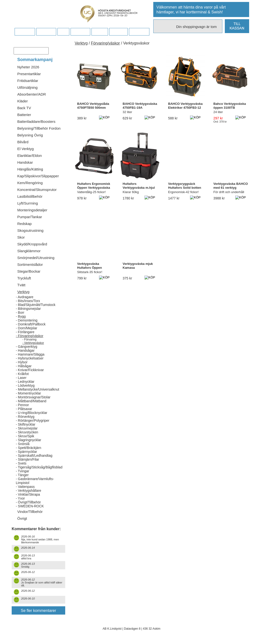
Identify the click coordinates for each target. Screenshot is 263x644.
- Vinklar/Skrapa (28, 494)
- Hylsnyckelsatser (30, 358)
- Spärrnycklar (26, 452)
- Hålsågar (24, 366)
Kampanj (118, 32)
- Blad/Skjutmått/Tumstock (36, 305)
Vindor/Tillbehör (30, 512)
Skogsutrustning (30, 230)
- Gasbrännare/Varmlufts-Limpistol (35, 481)
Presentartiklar (29, 74)
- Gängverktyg (27, 347)
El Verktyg (26, 149)
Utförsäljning (27, 87)
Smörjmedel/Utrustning (36, 258)
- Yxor (20, 498)
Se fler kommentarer (39, 611)
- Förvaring (29, 340)
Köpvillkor (46, 32)
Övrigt (22, 518)
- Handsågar (25, 350)
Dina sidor (139, 32)
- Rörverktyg (25, 417)
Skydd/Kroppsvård (32, 244)
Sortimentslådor (30, 264)
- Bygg (21, 316)
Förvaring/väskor (105, 43)
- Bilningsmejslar (28, 309)
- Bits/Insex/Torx (28, 301)
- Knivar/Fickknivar (30, 370)
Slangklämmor (29, 251)
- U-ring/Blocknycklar (32, 413)
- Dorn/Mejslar (27, 328)
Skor (21, 237)
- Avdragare (25, 297)
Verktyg (23, 292)
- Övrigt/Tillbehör (28, 502)
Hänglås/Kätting (30, 169)
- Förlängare (25, 332)
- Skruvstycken (27, 432)
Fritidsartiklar (28, 81)
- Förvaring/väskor (30, 336)
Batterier (24, 115)
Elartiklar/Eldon (30, 156)
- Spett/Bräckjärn (28, 448)
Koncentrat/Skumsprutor (37, 190)
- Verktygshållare (28, 491)
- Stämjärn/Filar (27, 459)
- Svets (21, 463)
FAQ (63, 32)
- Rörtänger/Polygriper (33, 420)
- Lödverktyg (25, 385)
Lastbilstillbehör (30, 196)
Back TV (24, 108)
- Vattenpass (25, 487)
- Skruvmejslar (27, 428)
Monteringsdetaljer (32, 210)
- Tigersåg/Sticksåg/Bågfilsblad (39, 467)
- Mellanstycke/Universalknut (37, 389)
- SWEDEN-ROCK (30, 506)
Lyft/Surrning (28, 203)
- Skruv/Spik (25, 436)
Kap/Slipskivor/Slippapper (38, 176)
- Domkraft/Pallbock (31, 324)
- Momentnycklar (28, 393)
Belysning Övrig (30, 135)
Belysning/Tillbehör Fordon (39, 128)
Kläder (23, 101)
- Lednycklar (25, 382)
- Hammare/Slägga (30, 354)
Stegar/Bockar (29, 271)
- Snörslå (23, 444)
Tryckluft (24, 278)
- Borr (20, 313)
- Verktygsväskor (33, 343)
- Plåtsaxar (24, 409)
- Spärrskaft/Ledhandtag (34, 456)
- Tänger (22, 475)
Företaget (80, 32)
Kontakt (100, 32)
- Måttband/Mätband (31, 401)
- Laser (21, 378)
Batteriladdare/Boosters (36, 121)
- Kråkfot (22, 374)
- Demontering (27, 320)
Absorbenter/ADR (32, 94)
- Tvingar (23, 471)
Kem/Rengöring (30, 183)
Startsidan (25, 32)
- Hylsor (22, 362)
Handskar (25, 162)
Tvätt (21, 285)
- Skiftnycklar (26, 424)
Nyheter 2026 (28, 67)
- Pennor (22, 405)
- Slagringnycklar (28, 440)
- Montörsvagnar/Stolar (33, 397)
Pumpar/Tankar (30, 217)
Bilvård (23, 142)
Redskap (24, 224)
